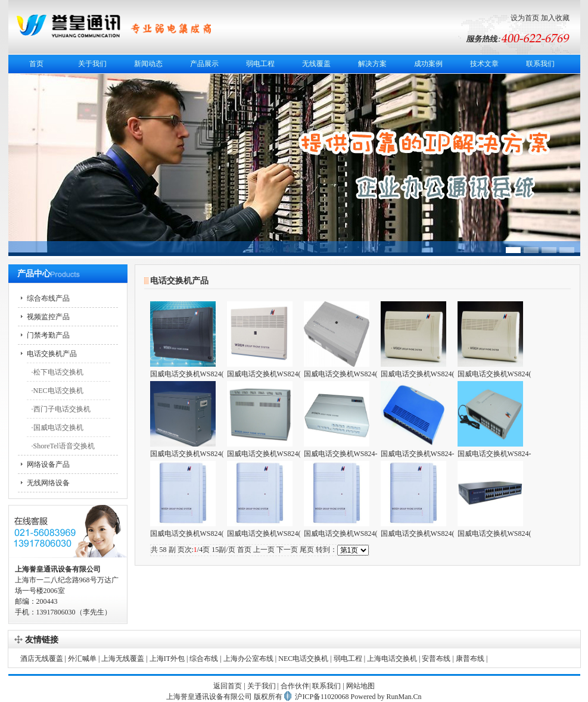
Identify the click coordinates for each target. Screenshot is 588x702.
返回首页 (228, 686)
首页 (36, 64)
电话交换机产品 (52, 354)
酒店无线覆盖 (42, 659)
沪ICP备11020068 (322, 697)
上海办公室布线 (248, 659)
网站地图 (360, 686)
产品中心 (34, 274)
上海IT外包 (167, 659)
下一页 (287, 550)
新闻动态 (148, 64)
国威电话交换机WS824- (341, 454)
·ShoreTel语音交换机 (63, 446)
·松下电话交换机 (57, 372)
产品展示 (204, 64)
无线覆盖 (316, 64)
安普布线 (436, 659)
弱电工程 (260, 64)
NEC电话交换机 (303, 659)
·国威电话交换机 (57, 428)
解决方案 (372, 64)
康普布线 (470, 659)
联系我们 (540, 64)
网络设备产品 (48, 464)
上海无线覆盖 (123, 659)
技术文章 (484, 64)
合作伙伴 (295, 686)
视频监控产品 (48, 317)
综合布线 (204, 659)
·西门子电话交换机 (61, 409)
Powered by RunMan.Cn (386, 697)
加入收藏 (555, 18)
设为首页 (525, 18)
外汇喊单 (82, 659)
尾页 (307, 550)
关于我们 (92, 64)
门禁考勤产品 (48, 335)
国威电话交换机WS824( (187, 374)
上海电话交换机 (392, 659)
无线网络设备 (48, 483)
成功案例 (428, 64)
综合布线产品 (48, 298)
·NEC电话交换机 (57, 391)
